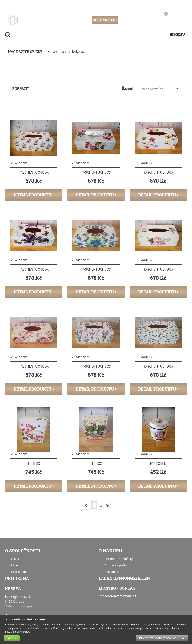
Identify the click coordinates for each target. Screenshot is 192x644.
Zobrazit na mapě (18, 606)
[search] (8, 34)
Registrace (146, 20)
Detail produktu (34, 195)
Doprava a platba (116, 565)
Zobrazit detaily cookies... (162, 638)
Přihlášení (129, 20)
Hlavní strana (57, 52)
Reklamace (112, 572)
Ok (12, 638)
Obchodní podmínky (119, 559)
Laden (15, 565)
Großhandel (19, 572)
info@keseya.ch (143, 5)
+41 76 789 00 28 (171, 5)
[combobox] (158, 89)
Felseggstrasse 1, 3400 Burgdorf (48, 5)
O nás (15, 559)
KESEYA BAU (105, 20)
